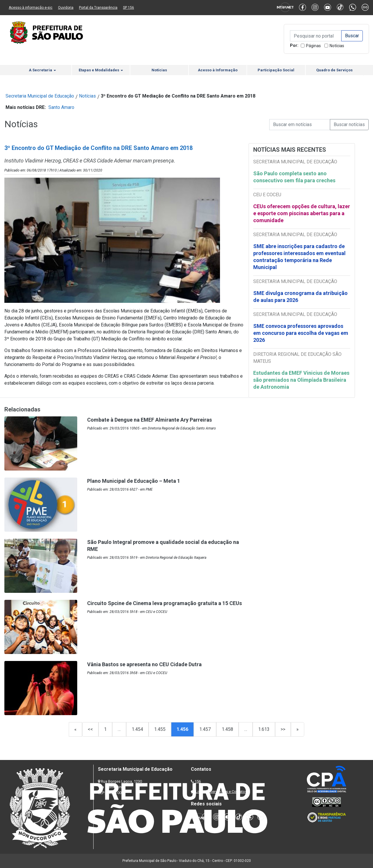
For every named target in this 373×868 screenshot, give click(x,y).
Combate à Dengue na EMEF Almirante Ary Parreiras (149, 420)
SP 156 (129, 8)
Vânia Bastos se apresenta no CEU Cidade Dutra (144, 664)
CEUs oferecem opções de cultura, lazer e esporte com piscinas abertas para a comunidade (302, 213)
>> (283, 729)
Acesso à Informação (218, 70)
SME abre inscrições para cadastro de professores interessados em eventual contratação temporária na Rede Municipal (299, 257)
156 (198, 781)
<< (90, 729)
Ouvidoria (66, 8)
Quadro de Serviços (334, 70)
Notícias (337, 46)
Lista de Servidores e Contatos (221, 792)
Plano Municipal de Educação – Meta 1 (134, 481)
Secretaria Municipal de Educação (40, 96)
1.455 (160, 729)
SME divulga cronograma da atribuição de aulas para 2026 (300, 297)
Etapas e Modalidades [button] (101, 70)
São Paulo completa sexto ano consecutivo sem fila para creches (294, 177)
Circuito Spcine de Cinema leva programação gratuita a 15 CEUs (164, 603)
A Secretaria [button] (42, 70)
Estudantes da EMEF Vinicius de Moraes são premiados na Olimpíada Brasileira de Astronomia (301, 380)
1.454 (137, 729)
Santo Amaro (61, 107)
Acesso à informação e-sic (31, 8)
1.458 (227, 729)
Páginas (313, 46)
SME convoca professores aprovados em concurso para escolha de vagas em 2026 (301, 333)
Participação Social (276, 70)
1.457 (205, 729)
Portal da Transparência (98, 8)
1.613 (264, 729)
